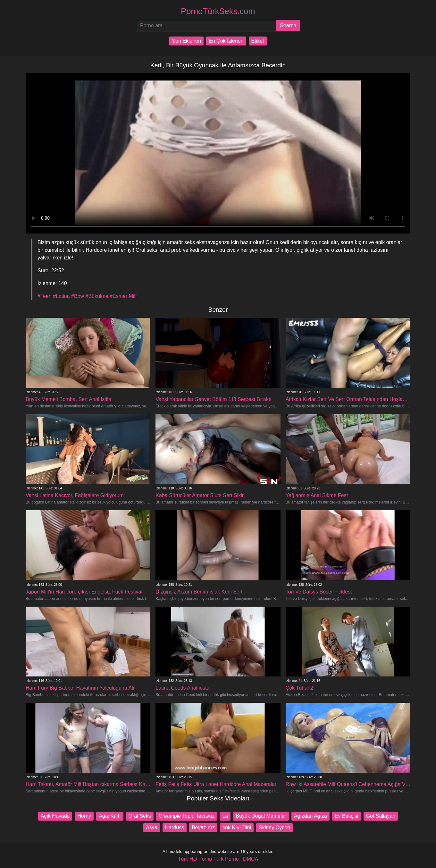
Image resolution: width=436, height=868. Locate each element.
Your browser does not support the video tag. (218, 153)
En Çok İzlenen (226, 41)
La (225, 816)
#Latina (61, 296)
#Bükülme (97, 296)
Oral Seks (140, 816)
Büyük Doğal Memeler (261, 816)
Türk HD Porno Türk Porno (208, 859)
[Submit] (288, 26)
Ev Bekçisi (347, 816)
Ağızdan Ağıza (310, 816)
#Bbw (78, 296)
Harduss (175, 827)
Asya (152, 827)
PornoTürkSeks (218, 11)
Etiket (258, 41)
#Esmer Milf (123, 296)
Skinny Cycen (274, 827)
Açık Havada (55, 816)
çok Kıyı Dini (237, 827)
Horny (84, 816)
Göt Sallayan (381, 816)
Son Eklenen (186, 41)
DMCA (251, 859)
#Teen (45, 296)
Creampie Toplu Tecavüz (187, 816)
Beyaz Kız (203, 827)
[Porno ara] (206, 26)
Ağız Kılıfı (110, 816)
